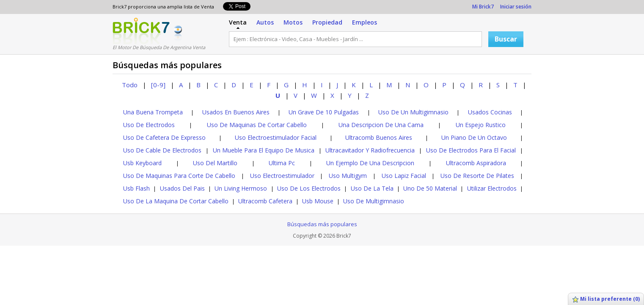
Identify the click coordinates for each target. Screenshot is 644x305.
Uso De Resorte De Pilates (477, 176)
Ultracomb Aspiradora (476, 163)
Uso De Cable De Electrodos (162, 150)
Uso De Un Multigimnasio (413, 112)
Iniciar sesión (516, 7)
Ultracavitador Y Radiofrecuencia (370, 150)
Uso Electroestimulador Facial (276, 137)
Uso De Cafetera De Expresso (164, 137)
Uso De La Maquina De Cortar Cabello (176, 201)
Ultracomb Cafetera (265, 201)
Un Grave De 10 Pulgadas (324, 112)
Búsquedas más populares (322, 224)
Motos (293, 22)
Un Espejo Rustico (481, 125)
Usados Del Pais (182, 188)
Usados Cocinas (490, 112)
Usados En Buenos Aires (236, 112)
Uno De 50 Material (430, 188)
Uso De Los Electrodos (309, 188)
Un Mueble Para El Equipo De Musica (264, 150)
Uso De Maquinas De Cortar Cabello (257, 125)
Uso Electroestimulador (282, 176)
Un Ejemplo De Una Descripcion (370, 163)
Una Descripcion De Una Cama (381, 125)
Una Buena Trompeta (153, 112)
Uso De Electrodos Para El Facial (471, 150)
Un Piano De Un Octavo (474, 137)
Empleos (365, 22)
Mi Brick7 (483, 7)
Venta (238, 22)
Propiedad (327, 22)
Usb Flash (136, 188)
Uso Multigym (348, 176)
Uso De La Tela (372, 188)
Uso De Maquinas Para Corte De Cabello (179, 176)
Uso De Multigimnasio (374, 201)
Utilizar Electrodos (492, 188)
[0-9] (158, 85)
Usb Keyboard (142, 163)
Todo (130, 85)
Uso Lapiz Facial (404, 176)
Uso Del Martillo (215, 163)
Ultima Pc (282, 163)
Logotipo (141, 31)
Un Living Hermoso (241, 188)
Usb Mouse (318, 201)
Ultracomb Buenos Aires (379, 137)
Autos (265, 22)
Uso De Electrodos (149, 125)
